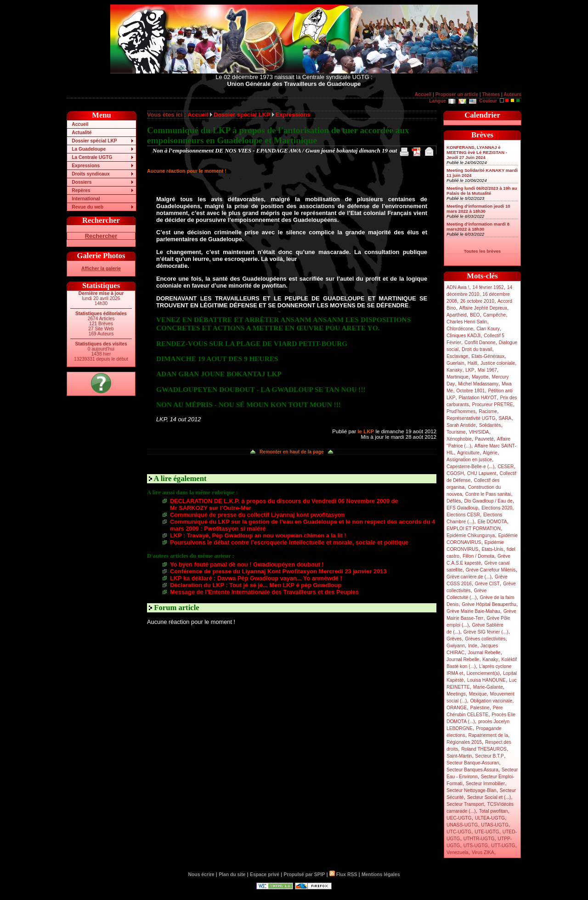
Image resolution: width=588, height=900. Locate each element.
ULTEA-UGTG (490, 818)
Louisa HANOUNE (486, 680)
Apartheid (457, 315)
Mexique (478, 694)
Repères (81, 190)
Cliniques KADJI (464, 336)
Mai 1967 (487, 370)
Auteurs (512, 94)
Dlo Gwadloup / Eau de (488, 501)
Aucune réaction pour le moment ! (187, 171)
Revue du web (88, 207)
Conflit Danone (480, 342)
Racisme (488, 411)
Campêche (495, 315)
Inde (473, 646)
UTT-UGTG (503, 846)
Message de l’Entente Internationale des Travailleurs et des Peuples (264, 592)
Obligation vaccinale (491, 701)
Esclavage (457, 356)
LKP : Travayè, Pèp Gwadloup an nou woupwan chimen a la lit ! (258, 535)
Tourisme (456, 432)
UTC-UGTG (459, 832)
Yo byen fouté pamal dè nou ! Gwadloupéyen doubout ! (247, 564)
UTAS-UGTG (495, 825)
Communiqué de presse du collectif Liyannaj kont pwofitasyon (257, 515)
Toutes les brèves (482, 251)
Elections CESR (463, 515)
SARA (505, 418)
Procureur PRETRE (492, 405)
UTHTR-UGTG (479, 839)
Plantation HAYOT (478, 398)
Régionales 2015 (464, 742)
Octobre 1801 (470, 391)
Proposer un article (457, 94)
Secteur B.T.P (489, 756)
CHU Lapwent (482, 473)
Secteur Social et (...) (489, 797)
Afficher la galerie (101, 269)
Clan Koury (488, 329)
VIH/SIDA (479, 432)
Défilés (454, 501)
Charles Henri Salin (467, 322)
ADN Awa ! (458, 287)
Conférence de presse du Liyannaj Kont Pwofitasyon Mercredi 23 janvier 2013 (278, 571)
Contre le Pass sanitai (488, 494)
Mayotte (480, 377)
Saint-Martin (459, 756)
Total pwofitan (494, 811)
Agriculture (468, 453)
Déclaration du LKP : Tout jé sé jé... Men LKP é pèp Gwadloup (256, 585)
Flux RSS (343, 875)
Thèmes (491, 94)
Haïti (472, 363)
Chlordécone (460, 329)
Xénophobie (459, 439)
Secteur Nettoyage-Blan (472, 790)
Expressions (86, 166)
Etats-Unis (493, 549)
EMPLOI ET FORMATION (474, 529)
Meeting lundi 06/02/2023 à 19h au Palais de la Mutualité (482, 191)
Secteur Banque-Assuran (473, 763)
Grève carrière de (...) (469, 577)
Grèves (454, 639)
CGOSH (455, 473)
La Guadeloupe (89, 149)
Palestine (480, 708)
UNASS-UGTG (462, 825)
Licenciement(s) (483, 673)
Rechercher (101, 236)
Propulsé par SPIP (305, 875)
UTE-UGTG (487, 832)
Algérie (490, 453)
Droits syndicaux (90, 174)
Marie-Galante (488, 687)
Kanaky (454, 370)
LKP (470, 370)
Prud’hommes (461, 411)
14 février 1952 (488, 287)
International (86, 199)
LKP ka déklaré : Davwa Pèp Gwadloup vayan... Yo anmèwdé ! (256, 578)
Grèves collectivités (485, 639)
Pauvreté (484, 439)
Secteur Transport (465, 804)
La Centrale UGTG (92, 157)
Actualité (82, 133)
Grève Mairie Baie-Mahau (473, 611)
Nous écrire (201, 875)
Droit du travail (477, 349)
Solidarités (490, 425)
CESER (506, 467)
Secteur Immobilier (485, 784)
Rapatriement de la (488, 735)
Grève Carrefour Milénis (491, 570)
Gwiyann (456, 646)
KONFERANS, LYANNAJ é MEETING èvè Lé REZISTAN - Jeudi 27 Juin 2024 (477, 152)
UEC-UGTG (459, 818)
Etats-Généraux (488, 356)
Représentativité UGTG (471, 418)
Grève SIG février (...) (486, 632)
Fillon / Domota (478, 556)
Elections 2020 (497, 508)
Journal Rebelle (484, 653)
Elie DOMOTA (492, 522)
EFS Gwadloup (462, 508)
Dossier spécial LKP (94, 141)
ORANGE (457, 708)
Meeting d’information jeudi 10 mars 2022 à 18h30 (478, 209)
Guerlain (455, 363)
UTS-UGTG (476, 846)
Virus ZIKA (483, 852)
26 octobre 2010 (477, 301)
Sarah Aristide (461, 425)
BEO (475, 315)
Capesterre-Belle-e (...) (470, 467)
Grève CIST (487, 584)
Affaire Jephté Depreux (483, 308)
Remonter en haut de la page (292, 452)
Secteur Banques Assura (472, 770)
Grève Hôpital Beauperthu (489, 604)
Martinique (458, 377)
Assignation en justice (469, 460)
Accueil (423, 94)
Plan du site (232, 875)
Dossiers (82, 182)
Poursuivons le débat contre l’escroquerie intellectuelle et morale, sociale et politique (289, 542)
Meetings (456, 694)
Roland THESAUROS (484, 749)
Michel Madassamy (478, 384)
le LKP (366, 431)
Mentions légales (381, 875)
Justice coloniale (498, 363)
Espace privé (265, 875)
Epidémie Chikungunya (471, 535)
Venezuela (458, 852)
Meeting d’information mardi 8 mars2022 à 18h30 (478, 226)
